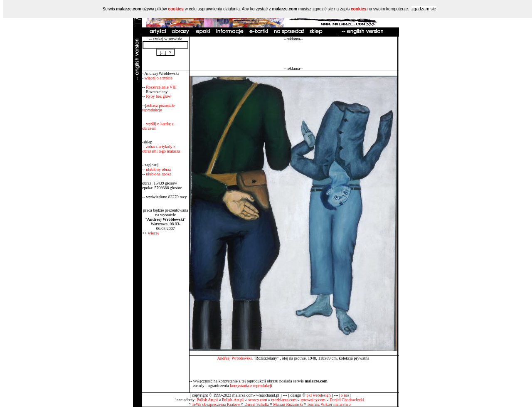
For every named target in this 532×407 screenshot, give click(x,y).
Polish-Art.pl (233, 400)
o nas (345, 395)
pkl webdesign (318, 395)
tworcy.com (257, 400)
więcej (153, 233)
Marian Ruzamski (288, 404)
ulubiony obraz (158, 169)
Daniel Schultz (257, 404)
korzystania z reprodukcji (251, 386)
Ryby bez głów (158, 96)
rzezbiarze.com (284, 400)
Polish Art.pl (207, 400)
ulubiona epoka (159, 174)
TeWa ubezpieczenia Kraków (216, 404)
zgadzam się (424, 9)
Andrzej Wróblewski (234, 358)
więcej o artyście (159, 78)
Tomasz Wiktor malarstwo (329, 404)
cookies (176, 9)
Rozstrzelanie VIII (161, 87)
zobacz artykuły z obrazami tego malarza (161, 149)
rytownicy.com (313, 400)
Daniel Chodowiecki (347, 400)
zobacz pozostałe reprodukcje (158, 108)
